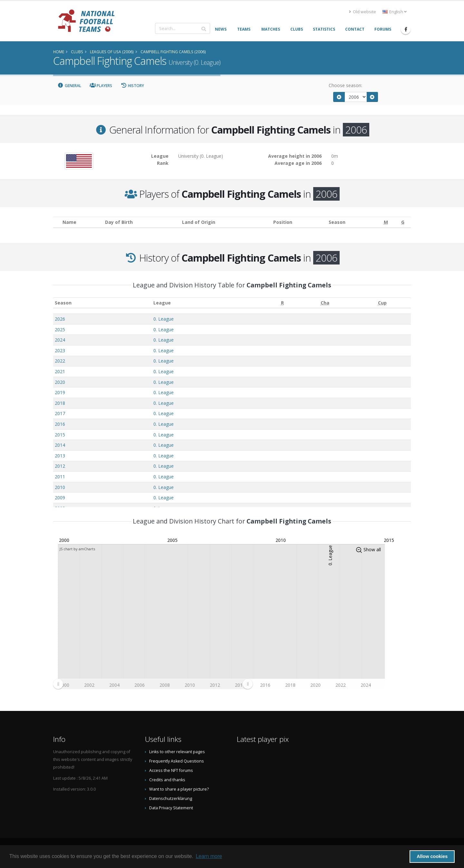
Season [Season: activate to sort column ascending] (63, 303)
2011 (60, 477)
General (69, 86)
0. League (164, 319)
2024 (60, 340)
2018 (60, 403)
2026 (60, 319)
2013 (60, 456)
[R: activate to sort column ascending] (282, 303)
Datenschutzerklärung (171, 798)
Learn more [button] (209, 856)
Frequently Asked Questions (177, 761)
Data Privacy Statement (171, 808)
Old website (362, 12)
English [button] (395, 12)
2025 (60, 329)
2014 (60, 445)
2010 (60, 487)
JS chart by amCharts (77, 549)
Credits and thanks (167, 780)
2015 (60, 435)
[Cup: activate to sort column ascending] (382, 303)
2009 (60, 498)
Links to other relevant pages (177, 752)
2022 (60, 361)
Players (101, 86)
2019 (60, 392)
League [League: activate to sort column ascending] (162, 303)
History (132, 86)
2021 (60, 371)
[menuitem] (153, 684)
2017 (60, 413)
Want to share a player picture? (179, 789)
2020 (60, 382)
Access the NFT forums (171, 770)
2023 (60, 350)
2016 (60, 424)
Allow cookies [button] (432, 856)
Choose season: (345, 85)
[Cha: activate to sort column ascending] (325, 303)
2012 (60, 466)
